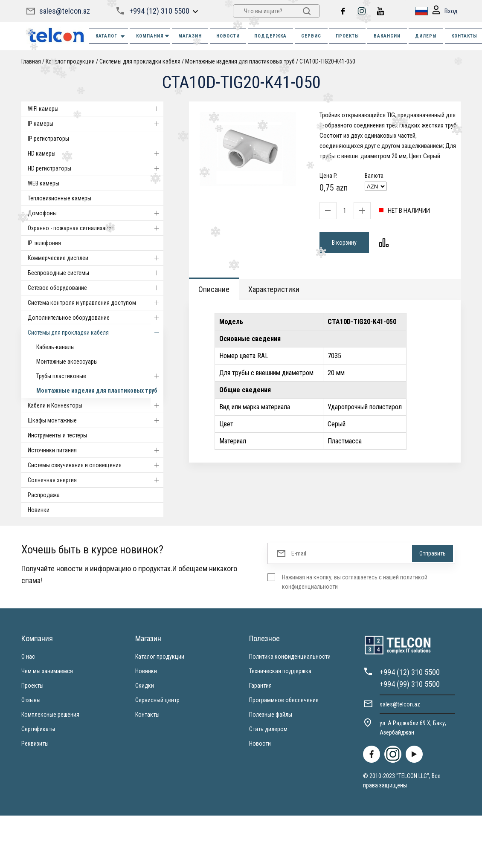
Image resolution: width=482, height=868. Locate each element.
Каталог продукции (160, 657)
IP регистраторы (48, 139)
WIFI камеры (96, 109)
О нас (28, 657)
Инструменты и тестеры (57, 435)
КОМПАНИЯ (153, 36)
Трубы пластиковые (100, 376)
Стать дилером (268, 729)
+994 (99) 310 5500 (410, 684)
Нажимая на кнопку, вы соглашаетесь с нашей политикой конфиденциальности (355, 582)
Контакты (147, 715)
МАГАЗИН (190, 36)
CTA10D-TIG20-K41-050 (327, 61)
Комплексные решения (50, 715)
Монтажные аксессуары (67, 362)
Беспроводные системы (96, 273)
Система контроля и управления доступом (96, 303)
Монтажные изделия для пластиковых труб (240, 61)
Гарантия (260, 686)
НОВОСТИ (228, 36)
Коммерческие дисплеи (96, 258)
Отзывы (31, 700)
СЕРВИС (311, 36)
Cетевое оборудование (96, 288)
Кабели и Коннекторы (96, 405)
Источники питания (96, 450)
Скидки (145, 686)
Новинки (39, 510)
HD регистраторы (96, 168)
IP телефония (44, 243)
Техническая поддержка (280, 671)
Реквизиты (35, 744)
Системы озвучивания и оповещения (96, 465)
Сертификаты (38, 729)
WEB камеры (44, 183)
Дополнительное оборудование (96, 318)
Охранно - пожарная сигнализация (96, 228)
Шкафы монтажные (96, 420)
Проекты (32, 686)
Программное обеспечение (284, 700)
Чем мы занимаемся (47, 671)
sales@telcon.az (65, 11)
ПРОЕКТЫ (347, 36)
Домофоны (96, 213)
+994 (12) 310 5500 (159, 11)
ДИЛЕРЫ (426, 36)
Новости (260, 744)
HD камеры (96, 153)
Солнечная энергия (96, 480)
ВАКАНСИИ (387, 36)
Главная (31, 61)
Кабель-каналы (55, 347)
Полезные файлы (271, 715)
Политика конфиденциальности (290, 657)
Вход (445, 11)
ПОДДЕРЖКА (270, 36)
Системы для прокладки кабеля (140, 61)
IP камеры (96, 124)
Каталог (111, 36)
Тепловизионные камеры (60, 198)
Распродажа (44, 495)
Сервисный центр (157, 700)
